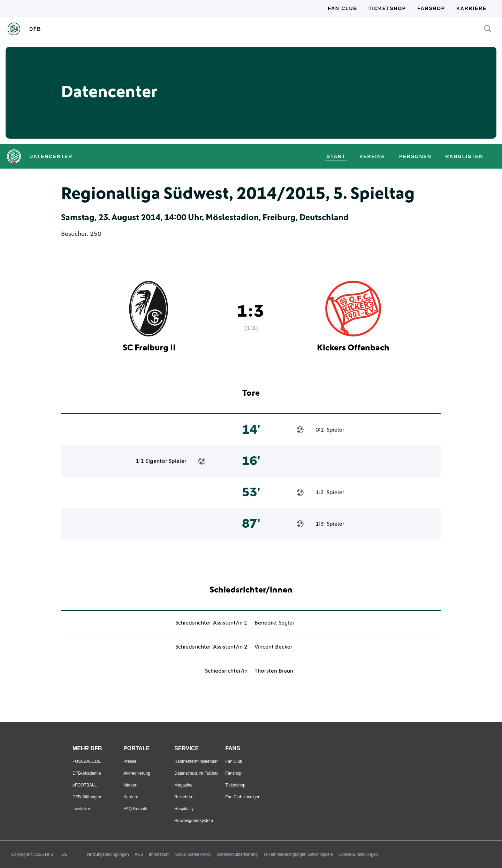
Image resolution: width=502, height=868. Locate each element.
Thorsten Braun (274, 671)
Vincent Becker (273, 647)
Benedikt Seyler (275, 623)
